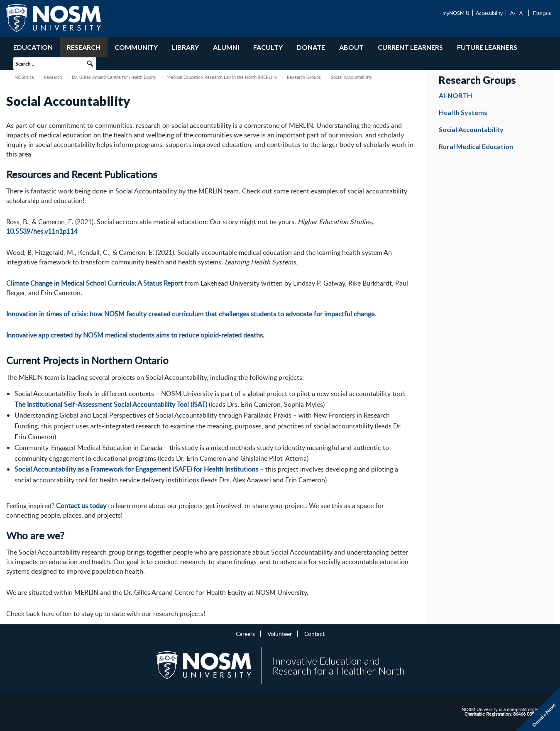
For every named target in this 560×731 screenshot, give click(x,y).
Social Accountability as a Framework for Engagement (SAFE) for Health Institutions (136, 469)
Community (136, 47)
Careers (245, 633)
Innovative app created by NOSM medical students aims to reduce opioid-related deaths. (135, 335)
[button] (90, 64)
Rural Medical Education (476, 146)
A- (513, 13)
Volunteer (280, 633)
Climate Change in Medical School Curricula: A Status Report (95, 283)
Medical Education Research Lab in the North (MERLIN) (222, 77)
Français (542, 13)
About (351, 47)
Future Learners (487, 47)
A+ (522, 13)
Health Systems (463, 112)
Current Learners (410, 47)
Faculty (268, 47)
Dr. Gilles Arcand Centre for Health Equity (114, 77)
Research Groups (304, 77)
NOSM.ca (24, 77)
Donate (311, 47)
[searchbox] (55, 64)
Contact (314, 633)
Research (84, 47)
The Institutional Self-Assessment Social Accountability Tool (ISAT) (111, 404)
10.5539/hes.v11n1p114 (42, 231)
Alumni (226, 47)
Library (185, 47)
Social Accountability (471, 129)
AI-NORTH (455, 95)
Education (33, 47)
